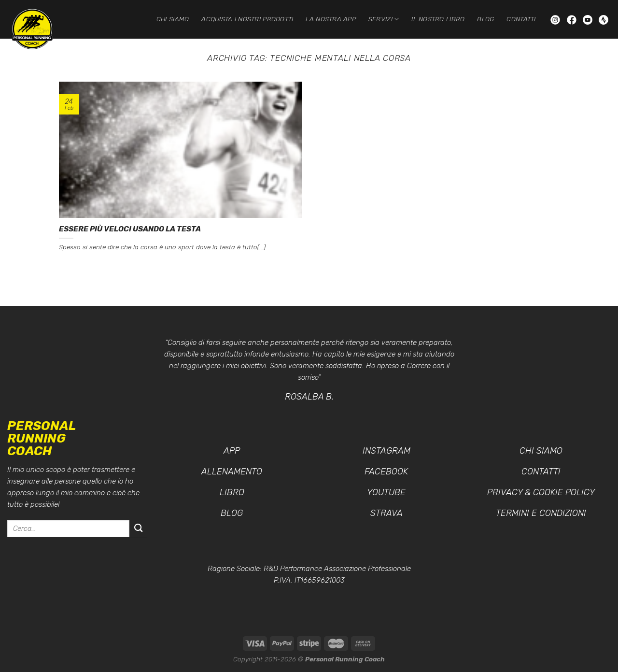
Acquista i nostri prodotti (247, 19)
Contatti (521, 19)
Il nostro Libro (438, 19)
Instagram (386, 451)
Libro (232, 492)
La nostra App (331, 19)
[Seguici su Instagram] (556, 19)
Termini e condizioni (541, 513)
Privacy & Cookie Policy (541, 492)
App (232, 451)
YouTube (386, 492)
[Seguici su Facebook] (573, 19)
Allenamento (232, 472)
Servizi (384, 19)
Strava (386, 513)
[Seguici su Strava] (604, 19)
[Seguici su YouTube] (589, 19)
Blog (485, 19)
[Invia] (138, 529)
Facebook (386, 472)
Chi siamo (173, 19)
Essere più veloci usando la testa (130, 229)
